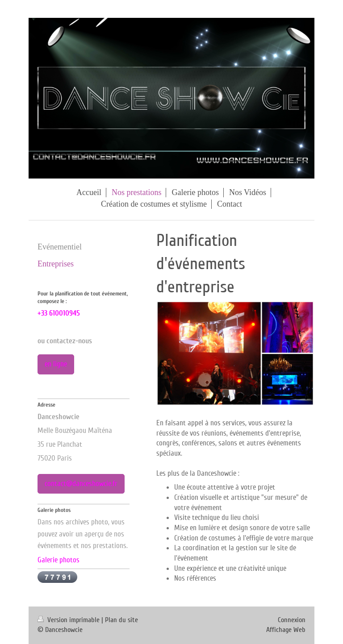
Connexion (292, 620)
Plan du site (121, 620)
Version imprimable (69, 620)
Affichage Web (286, 630)
